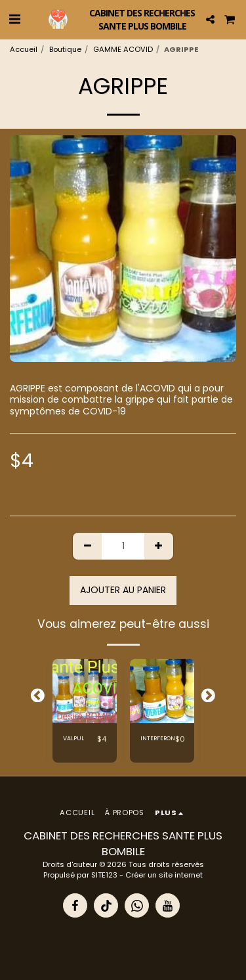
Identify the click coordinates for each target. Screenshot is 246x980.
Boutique (65, 49)
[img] (85, 691)
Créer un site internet (164, 875)
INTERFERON (158, 738)
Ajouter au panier (123, 590)
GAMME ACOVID (123, 49)
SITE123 (104, 875)
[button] (14, 19)
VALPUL (73, 738)
